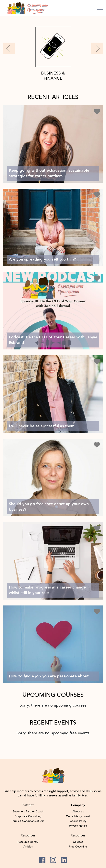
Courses (78, 842)
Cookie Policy (78, 821)
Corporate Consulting (28, 816)
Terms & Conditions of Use (28, 821)
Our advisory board (78, 816)
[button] (9, 48)
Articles (28, 847)
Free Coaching (78, 847)
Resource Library (28, 842)
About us (78, 812)
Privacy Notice (78, 826)
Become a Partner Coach (28, 812)
